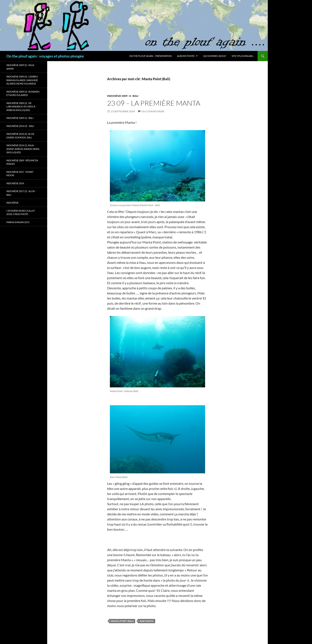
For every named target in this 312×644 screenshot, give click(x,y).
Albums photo (186, 56)
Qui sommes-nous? (215, 56)
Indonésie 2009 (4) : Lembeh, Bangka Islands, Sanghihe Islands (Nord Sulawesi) (22, 80)
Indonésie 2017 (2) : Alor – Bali (21, 193)
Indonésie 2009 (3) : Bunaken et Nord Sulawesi (23, 93)
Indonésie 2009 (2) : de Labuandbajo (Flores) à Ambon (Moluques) (21, 107)
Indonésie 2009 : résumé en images (22, 162)
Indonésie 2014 (15, 183)
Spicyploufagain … (243, 56)
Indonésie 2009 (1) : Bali (20, 118)
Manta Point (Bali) (122, 621)
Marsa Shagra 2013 (18, 222)
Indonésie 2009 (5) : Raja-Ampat (21, 67)
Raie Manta (147, 621)
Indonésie (12, 203)
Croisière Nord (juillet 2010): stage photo (21, 212)
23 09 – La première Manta (154, 103)
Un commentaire (153, 111)
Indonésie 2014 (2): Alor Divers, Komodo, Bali (20, 136)
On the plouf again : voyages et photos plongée (45, 56)
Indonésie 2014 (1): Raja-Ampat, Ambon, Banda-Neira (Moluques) (23, 149)
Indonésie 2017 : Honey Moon (20, 174)
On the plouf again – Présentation (150, 56)
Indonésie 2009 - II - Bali (123, 96)
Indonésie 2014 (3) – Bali (20, 126)
